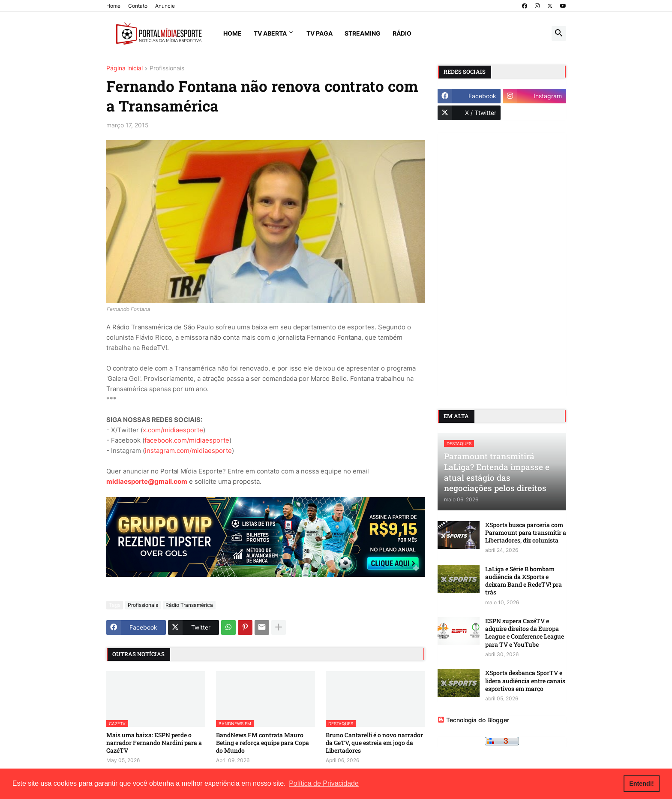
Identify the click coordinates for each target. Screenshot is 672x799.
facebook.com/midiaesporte (187, 440)
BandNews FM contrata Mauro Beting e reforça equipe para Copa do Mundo (262, 743)
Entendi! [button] (642, 784)
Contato (138, 6)
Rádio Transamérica (189, 605)
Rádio (402, 33)
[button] (559, 33)
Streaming (363, 33)
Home (113, 6)
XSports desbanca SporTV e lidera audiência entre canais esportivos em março (525, 681)
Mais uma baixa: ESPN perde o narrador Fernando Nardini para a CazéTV (154, 743)
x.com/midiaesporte (173, 430)
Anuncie (165, 6)
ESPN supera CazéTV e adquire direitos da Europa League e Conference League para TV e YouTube (525, 633)
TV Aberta (270, 33)
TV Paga (319, 33)
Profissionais (167, 68)
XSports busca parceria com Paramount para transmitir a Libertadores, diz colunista (526, 533)
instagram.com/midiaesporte (188, 451)
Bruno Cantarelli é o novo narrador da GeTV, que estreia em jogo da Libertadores (374, 743)
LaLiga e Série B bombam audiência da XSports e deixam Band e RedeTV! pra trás (523, 581)
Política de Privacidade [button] (324, 783)
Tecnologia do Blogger (473, 720)
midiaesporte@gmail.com (147, 481)
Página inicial (124, 68)
